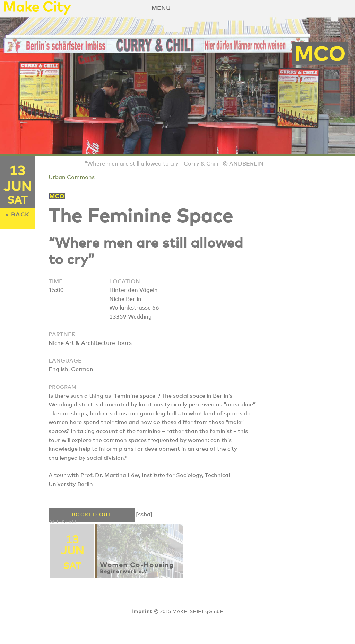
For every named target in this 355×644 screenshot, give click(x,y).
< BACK (17, 215)
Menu (161, 8)
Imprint (142, 612)
